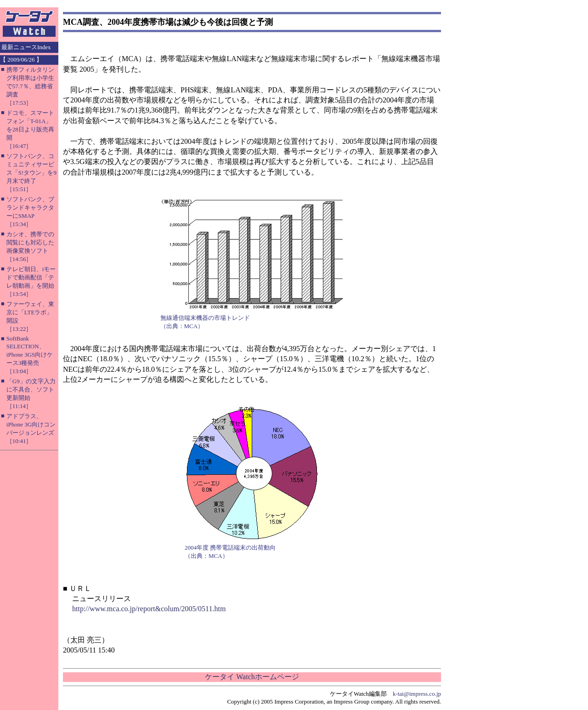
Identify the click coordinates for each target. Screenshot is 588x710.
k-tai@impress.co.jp (417, 694)
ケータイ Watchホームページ (252, 677)
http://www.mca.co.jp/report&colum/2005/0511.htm (149, 609)
